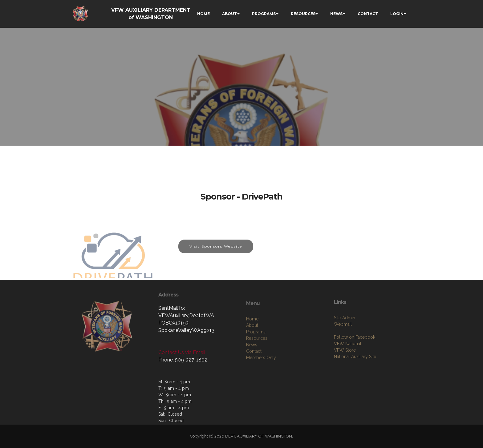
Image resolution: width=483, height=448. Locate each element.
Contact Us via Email (182, 352)
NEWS (336, 14)
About (252, 367)
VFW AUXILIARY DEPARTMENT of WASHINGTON (151, 14)
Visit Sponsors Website (216, 254)
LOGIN (397, 14)
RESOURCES (303, 14)
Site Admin (345, 355)
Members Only (261, 399)
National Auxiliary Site (355, 394)
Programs (256, 373)
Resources (257, 380)
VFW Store (345, 388)
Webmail (343, 362)
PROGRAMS (264, 14)
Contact (254, 393)
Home (252, 360)
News (252, 386)
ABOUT (229, 14)
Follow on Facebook (355, 375)
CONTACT (368, 14)
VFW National (348, 381)
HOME (203, 14)
